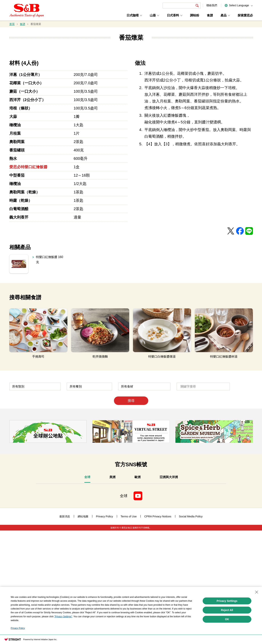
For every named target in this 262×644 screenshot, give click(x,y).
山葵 (153, 15)
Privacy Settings (227, 601)
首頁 (12, 24)
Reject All (227, 610)
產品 (224, 15)
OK (227, 619)
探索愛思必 (245, 15)
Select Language (239, 5)
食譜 (210, 15)
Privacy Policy (18, 628)
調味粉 (195, 15)
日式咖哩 (133, 15)
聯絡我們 (212, 5)
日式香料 (173, 15)
